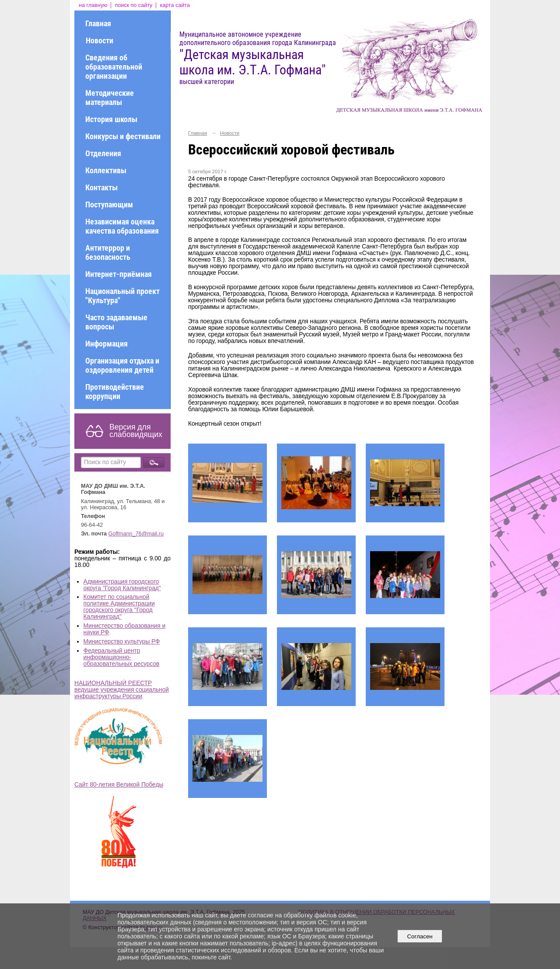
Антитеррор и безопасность (108, 252)
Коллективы (106, 170)
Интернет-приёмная (119, 274)
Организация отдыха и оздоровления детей (122, 365)
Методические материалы (110, 98)
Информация (107, 344)
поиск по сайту (133, 5)
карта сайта (175, 5)
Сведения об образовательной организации (114, 67)
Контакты (101, 187)
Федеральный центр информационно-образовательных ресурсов (122, 657)
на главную (93, 5)
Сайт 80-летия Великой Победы (119, 785)
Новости (100, 40)
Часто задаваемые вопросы (116, 322)
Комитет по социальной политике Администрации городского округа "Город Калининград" (119, 607)
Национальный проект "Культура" (122, 296)
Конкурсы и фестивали (123, 136)
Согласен (420, 936)
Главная (98, 23)
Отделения (103, 153)
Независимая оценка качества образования (122, 226)
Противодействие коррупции (115, 392)
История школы (111, 119)
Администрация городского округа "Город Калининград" (122, 585)
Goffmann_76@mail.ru (136, 534)
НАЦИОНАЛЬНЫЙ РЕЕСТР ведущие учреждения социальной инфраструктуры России (122, 690)
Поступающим (109, 205)
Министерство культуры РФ (122, 642)
